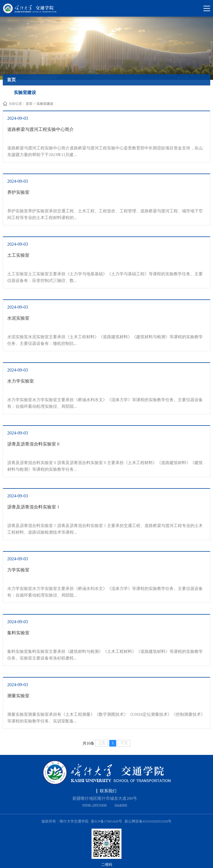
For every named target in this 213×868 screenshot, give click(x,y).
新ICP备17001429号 (106, 821)
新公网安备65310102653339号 (148, 821)
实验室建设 (45, 104)
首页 (29, 104)
